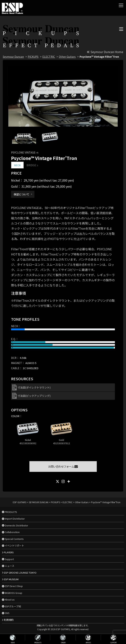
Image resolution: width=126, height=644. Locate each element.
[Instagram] (63, 481)
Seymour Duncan (13, 57)
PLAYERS (9, 552)
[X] (58, 481)
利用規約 (9, 620)
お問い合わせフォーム (63, 466)
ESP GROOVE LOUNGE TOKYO (20, 573)
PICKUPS (33, 57)
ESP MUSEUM (11, 579)
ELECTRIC (49, 57)
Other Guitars (67, 57)
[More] (69, 481)
